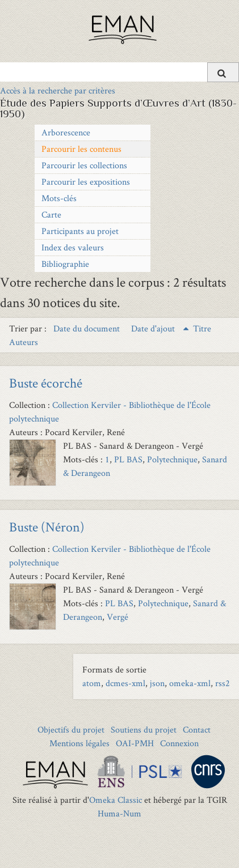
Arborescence (66, 132)
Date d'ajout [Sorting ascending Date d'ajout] (154, 328)
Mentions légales (79, 743)
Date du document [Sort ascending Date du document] (88, 328)
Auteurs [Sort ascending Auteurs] (24, 342)
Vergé (118, 617)
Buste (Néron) (47, 527)
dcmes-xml (125, 683)
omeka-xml (190, 683)
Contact (197, 729)
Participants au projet (80, 231)
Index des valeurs (73, 247)
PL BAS (128, 459)
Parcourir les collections (84, 165)
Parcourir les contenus (81, 149)
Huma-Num (119, 813)
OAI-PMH (135, 743)
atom (92, 683)
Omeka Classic (116, 800)
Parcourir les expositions (86, 182)
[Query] (119, 72)
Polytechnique (172, 459)
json (157, 683)
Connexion (179, 743)
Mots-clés (59, 198)
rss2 (223, 683)
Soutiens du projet (144, 729)
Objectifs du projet (71, 729)
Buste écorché (46, 383)
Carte (51, 214)
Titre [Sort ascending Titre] (202, 328)
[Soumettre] (223, 72)
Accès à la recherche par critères (58, 90)
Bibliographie (65, 264)
